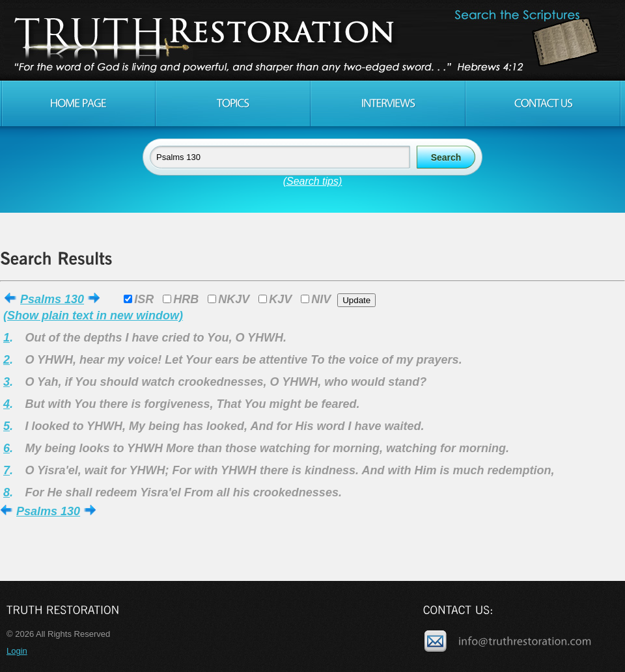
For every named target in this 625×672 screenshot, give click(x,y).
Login (17, 651)
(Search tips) (313, 181)
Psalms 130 (52, 299)
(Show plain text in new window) (93, 316)
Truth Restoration (311, 40)
